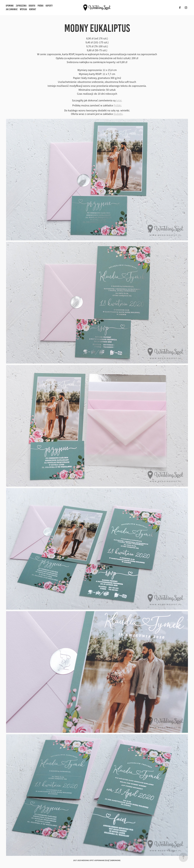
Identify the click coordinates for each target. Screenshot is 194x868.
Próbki (41, 6)
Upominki (10, 6)
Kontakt (33, 9)
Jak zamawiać (12, 9)
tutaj (119, 100)
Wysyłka (23, 9)
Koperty (49, 6)
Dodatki (32, 6)
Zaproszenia (21, 6)
